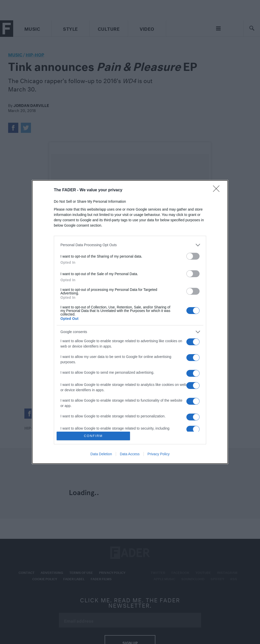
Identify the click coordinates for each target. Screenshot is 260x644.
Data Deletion (101, 454)
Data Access (130, 454)
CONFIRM (93, 436)
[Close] (218, 190)
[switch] (193, 256)
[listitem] (130, 245)
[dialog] (130, 322)
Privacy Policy (159, 454)
